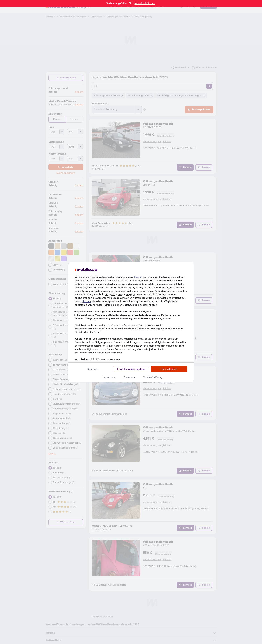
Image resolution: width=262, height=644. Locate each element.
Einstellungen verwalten (131, 369)
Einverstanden (169, 369)
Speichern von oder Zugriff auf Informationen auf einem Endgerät (114, 312)
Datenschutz (130, 377)
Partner (138, 277)
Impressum (109, 377)
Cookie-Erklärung (153, 377)
